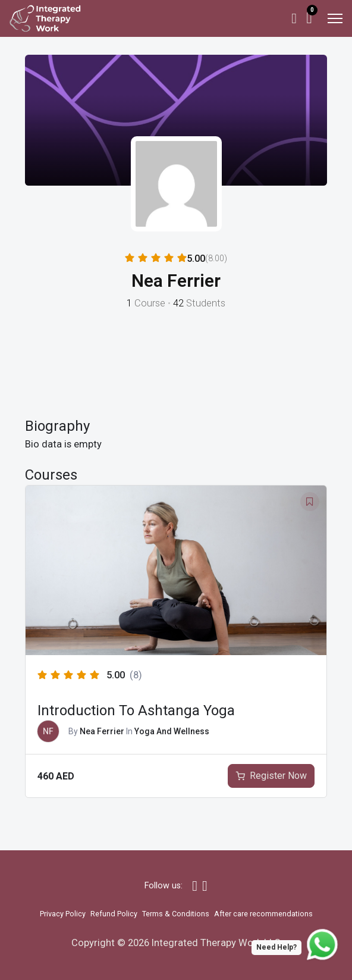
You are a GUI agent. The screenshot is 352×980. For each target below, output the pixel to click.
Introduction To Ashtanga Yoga (136, 710)
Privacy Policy (63, 914)
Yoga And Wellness (172, 731)
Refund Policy (114, 914)
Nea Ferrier (102, 731)
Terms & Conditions (176, 914)
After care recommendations (263, 914)
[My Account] (294, 18)
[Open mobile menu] (335, 18)
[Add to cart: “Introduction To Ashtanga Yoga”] (271, 776)
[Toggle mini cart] (309, 18)
